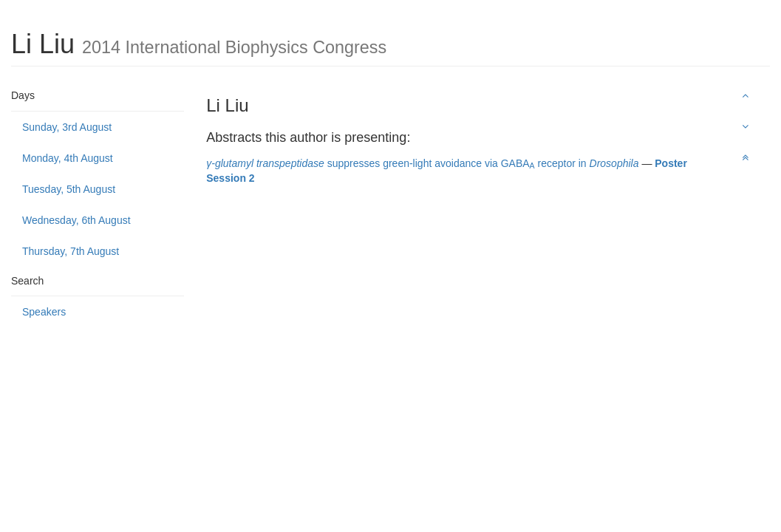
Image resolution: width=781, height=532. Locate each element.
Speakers (44, 312)
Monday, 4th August (68, 158)
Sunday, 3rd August (67, 127)
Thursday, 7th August (71, 251)
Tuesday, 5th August (69, 189)
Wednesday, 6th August (76, 220)
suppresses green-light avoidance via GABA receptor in (422, 163)
